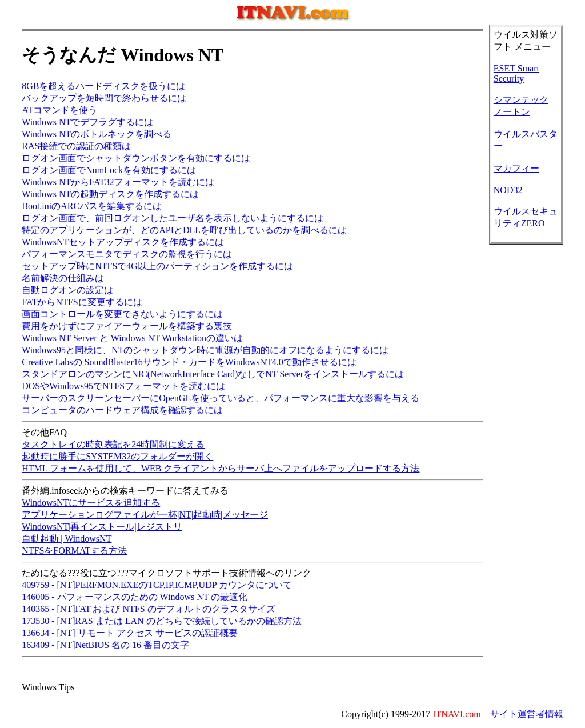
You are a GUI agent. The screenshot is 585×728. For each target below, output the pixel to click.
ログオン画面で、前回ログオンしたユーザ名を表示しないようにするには (173, 218)
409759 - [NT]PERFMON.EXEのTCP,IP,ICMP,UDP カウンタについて (157, 585)
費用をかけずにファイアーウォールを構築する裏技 (127, 326)
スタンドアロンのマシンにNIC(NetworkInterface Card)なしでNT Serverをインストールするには (213, 374)
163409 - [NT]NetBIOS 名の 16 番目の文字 (105, 645)
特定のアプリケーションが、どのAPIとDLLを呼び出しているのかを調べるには (184, 230)
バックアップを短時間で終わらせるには (104, 98)
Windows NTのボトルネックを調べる (97, 134)
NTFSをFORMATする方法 (74, 551)
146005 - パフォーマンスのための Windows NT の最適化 (135, 597)
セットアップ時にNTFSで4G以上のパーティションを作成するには (157, 266)
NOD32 (508, 190)
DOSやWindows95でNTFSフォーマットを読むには (123, 386)
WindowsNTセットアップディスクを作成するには (123, 242)
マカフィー (516, 168)
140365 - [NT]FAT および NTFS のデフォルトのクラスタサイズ (148, 609)
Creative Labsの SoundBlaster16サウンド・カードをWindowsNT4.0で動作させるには (189, 362)
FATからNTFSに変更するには (82, 302)
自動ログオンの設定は (67, 290)
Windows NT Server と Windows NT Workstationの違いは (132, 338)
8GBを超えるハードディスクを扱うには (103, 86)
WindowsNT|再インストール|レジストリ (102, 527)
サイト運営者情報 (527, 714)
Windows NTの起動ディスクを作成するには (110, 194)
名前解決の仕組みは (63, 278)
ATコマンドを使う (59, 110)
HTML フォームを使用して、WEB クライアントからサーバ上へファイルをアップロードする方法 (221, 468)
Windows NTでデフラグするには (87, 122)
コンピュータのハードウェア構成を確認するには (122, 410)
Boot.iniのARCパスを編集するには (92, 206)
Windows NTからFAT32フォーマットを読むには (118, 182)
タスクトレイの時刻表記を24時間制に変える (113, 444)
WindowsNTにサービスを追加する (91, 503)
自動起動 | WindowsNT (67, 539)
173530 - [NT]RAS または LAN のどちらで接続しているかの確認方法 (161, 621)
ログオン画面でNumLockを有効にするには (109, 170)
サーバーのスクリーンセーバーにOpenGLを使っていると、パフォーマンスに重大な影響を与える (221, 398)
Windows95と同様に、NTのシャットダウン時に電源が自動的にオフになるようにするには (205, 350)
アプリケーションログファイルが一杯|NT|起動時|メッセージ (145, 515)
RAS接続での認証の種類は (76, 146)
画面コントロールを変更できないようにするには (122, 314)
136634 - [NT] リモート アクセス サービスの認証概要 (129, 633)
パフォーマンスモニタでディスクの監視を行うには (127, 254)
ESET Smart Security (516, 73)
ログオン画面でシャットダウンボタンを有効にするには (136, 158)
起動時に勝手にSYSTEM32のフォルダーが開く (117, 456)
